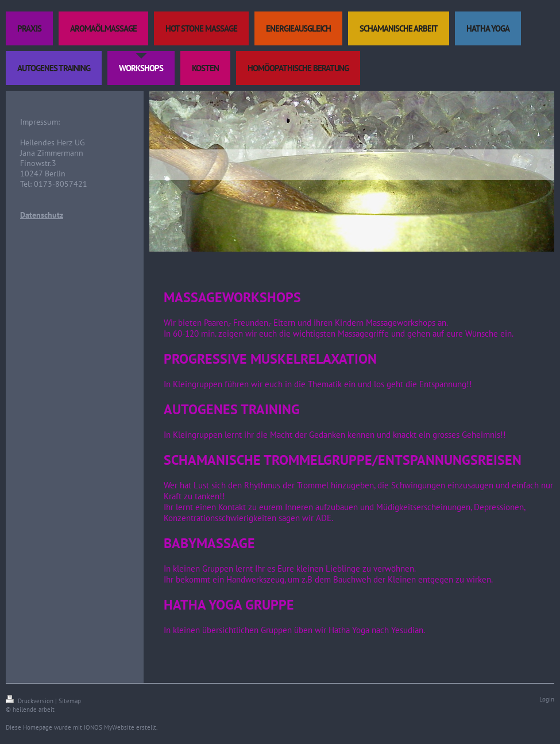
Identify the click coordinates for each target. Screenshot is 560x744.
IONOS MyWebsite (109, 727)
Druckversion (30, 701)
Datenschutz (42, 215)
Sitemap (70, 701)
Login (547, 699)
